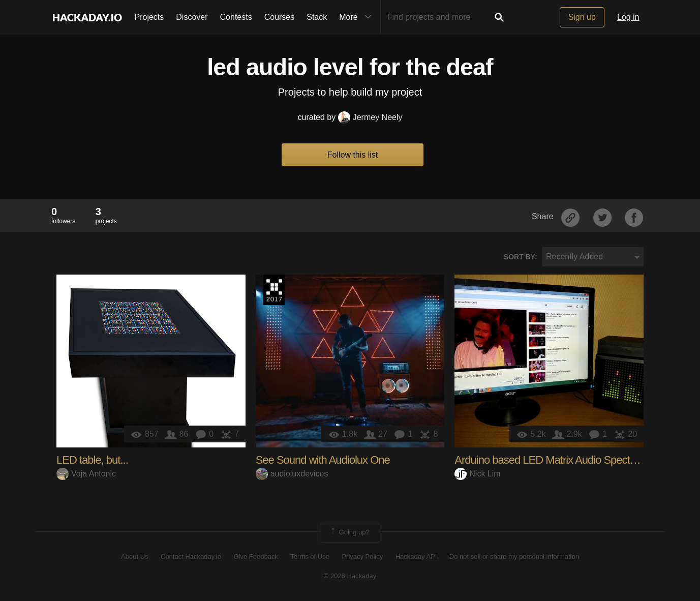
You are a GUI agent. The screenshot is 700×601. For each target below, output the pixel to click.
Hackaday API (416, 557)
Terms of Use (310, 557)
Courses (280, 17)
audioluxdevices (292, 474)
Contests (236, 17)
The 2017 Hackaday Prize (274, 290)
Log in (628, 17)
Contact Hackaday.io (191, 557)
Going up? (349, 532)
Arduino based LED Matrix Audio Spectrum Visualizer (574, 460)
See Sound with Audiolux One (323, 460)
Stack (317, 17)
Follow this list (353, 155)
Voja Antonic (86, 474)
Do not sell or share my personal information (514, 557)
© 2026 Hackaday (350, 576)
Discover (192, 17)
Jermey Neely (370, 117)
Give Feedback (255, 557)
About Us (134, 557)
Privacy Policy (362, 557)
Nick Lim (477, 474)
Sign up (582, 17)
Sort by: (521, 257)
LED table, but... (92, 460)
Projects (149, 17)
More (357, 17)
